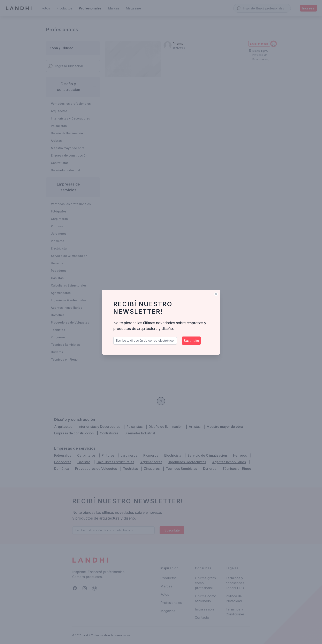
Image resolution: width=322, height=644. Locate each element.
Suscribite (191, 341)
